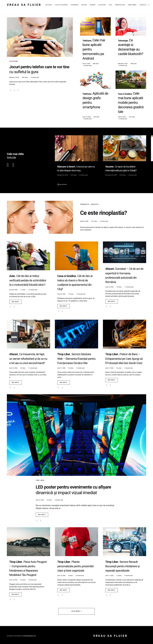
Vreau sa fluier (24, 5)
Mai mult (15, 276)
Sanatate (95, 179)
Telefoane (14, 61)
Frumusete (85, 179)
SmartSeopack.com (30, 634)
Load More (76, 610)
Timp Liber (40, 455)
